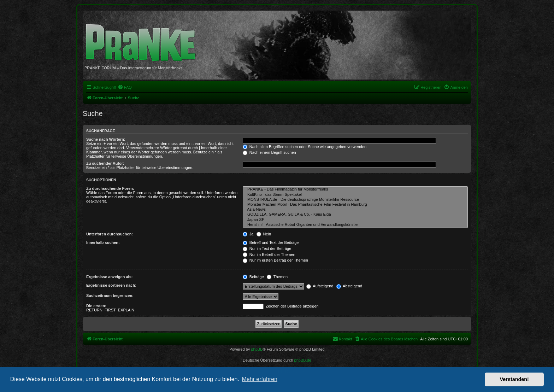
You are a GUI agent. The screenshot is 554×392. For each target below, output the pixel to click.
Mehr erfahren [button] (260, 379)
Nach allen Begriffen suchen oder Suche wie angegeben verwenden (305, 147)
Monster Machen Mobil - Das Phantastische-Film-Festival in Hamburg (355, 205)
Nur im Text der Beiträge (267, 248)
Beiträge (253, 277)
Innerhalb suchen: (103, 242)
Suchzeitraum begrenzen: (110, 296)
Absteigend (349, 286)
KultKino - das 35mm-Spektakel (355, 195)
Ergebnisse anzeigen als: (109, 277)
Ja (248, 234)
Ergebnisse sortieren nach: (111, 285)
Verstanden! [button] (514, 379)
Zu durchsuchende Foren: (110, 188)
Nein (264, 234)
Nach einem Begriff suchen (269, 152)
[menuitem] (125, 87)
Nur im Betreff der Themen (269, 254)
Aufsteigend (320, 286)
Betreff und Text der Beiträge (271, 242)
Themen (277, 277)
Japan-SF (355, 220)
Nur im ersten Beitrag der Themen (275, 260)
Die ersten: (96, 306)
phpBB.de (303, 360)
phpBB (257, 349)
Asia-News (355, 210)
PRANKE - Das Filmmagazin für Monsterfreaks (355, 189)
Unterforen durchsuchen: (110, 234)
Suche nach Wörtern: (106, 139)
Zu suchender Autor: (105, 163)
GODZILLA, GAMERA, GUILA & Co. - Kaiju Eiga (355, 215)
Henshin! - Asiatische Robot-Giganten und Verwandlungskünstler (355, 225)
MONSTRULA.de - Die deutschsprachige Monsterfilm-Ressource (355, 200)
